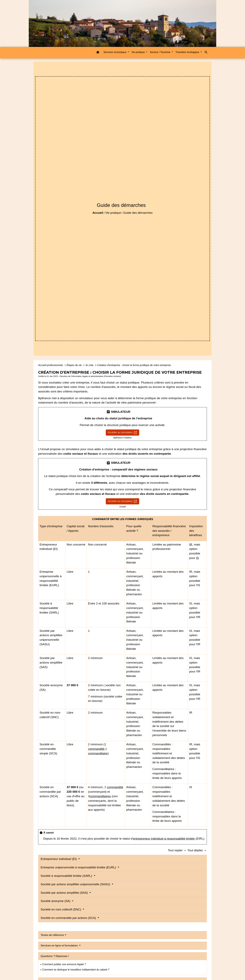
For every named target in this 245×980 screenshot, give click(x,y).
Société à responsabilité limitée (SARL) (67, 876)
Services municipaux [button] (115, 52)
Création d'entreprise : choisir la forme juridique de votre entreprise (134, 365)
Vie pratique (113, 213)
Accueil (98, 213)
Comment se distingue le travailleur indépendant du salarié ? (76, 970)
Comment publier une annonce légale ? (64, 964)
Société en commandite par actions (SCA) (69, 918)
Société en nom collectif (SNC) (61, 909)
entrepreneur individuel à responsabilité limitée (164, 839)
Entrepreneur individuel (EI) (59, 859)
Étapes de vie (74, 365)
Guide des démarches (138, 213)
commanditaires (100, 796)
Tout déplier (197, 850)
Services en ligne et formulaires (60, 946)
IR (191, 544)
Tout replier (178, 850)
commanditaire (98, 753)
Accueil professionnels (51, 365)
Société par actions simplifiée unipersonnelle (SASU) (76, 884)
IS (197, 558)
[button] (98, 53)
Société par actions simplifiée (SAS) (65, 893)
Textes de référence (52, 935)
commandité (96, 749)
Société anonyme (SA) (56, 901)
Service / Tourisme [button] (160, 52)
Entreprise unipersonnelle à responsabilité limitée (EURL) (79, 867)
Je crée (90, 365)
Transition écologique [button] (188, 52)
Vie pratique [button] (139, 52)
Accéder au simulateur (122, 433)
